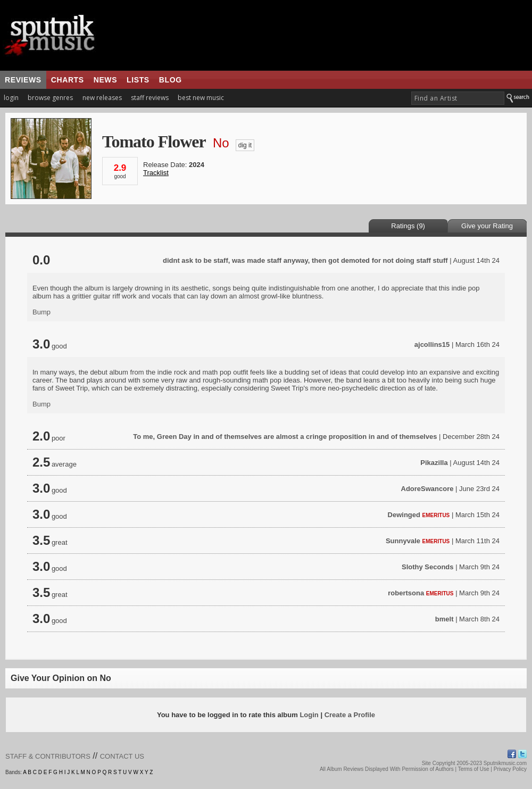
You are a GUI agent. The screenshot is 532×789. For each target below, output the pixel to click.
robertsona (406, 593)
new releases (102, 98)
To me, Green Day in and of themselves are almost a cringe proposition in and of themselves (285, 437)
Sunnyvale (403, 541)
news (105, 80)
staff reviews (150, 98)
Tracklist (156, 173)
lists (138, 80)
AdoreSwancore (427, 489)
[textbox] (458, 98)
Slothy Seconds (428, 567)
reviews (23, 80)
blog (171, 80)
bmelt (444, 619)
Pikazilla (434, 463)
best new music (201, 98)
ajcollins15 (432, 344)
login (11, 98)
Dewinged (404, 515)
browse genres (50, 98)
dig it (245, 145)
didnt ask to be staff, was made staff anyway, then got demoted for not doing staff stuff (305, 260)
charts (68, 80)
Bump (41, 312)
